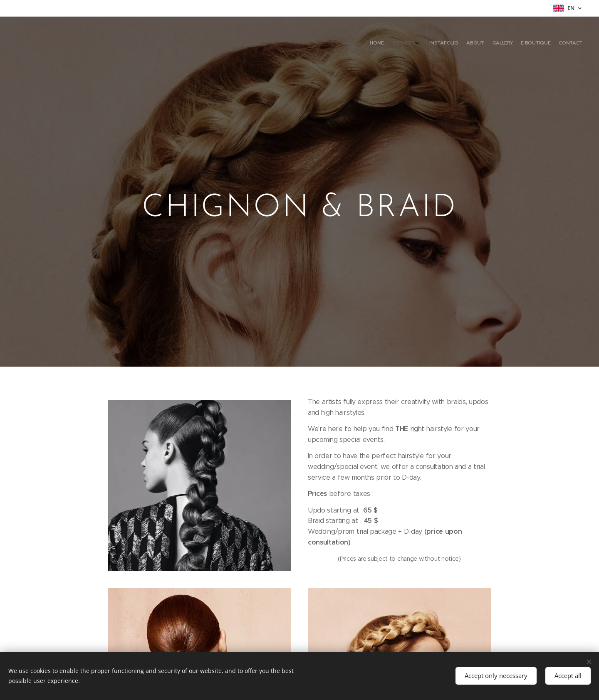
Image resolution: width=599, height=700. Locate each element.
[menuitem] (527, 44)
